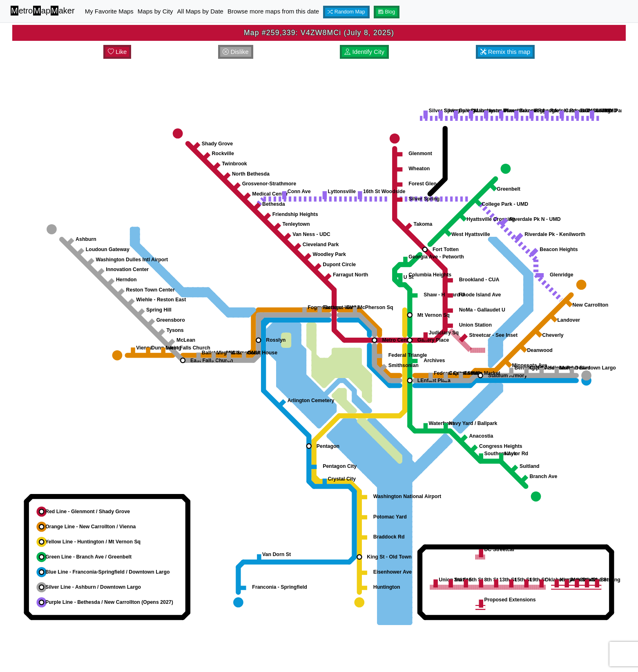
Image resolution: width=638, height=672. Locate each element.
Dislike (235, 52)
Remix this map (505, 52)
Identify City (364, 52)
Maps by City (155, 11)
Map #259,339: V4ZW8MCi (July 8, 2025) (319, 33)
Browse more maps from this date (273, 11)
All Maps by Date (200, 11)
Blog (387, 12)
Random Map (346, 12)
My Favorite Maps (109, 11)
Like (117, 52)
